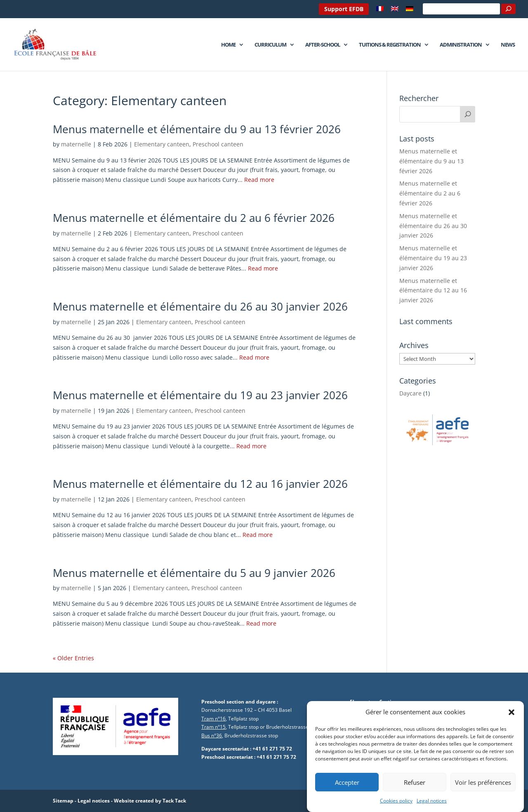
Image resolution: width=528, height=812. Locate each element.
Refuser (415, 794)
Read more (259, 180)
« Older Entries (73, 658)
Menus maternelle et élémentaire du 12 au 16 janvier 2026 (200, 484)
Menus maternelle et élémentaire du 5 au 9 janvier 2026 (194, 573)
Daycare (410, 393)
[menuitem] (380, 11)
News (508, 45)
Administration (461, 45)
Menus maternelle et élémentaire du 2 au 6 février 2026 (194, 218)
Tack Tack (174, 801)
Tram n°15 (213, 727)
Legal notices (94, 801)
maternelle (76, 144)
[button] (511, 724)
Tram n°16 (213, 719)
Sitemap (63, 801)
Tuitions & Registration (390, 45)
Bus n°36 (212, 736)
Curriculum (270, 45)
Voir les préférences (483, 794)
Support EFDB (344, 9)
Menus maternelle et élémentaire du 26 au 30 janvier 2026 (200, 306)
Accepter (347, 794)
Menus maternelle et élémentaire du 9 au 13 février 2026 (197, 129)
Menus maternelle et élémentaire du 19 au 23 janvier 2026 (200, 395)
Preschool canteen (218, 144)
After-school (323, 45)
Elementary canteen (162, 144)
